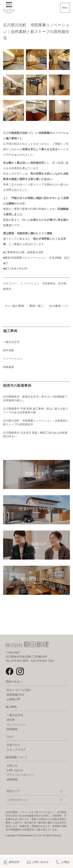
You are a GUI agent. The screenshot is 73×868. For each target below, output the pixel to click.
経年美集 (9, 350)
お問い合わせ (15, 770)
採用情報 (12, 779)
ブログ (10, 737)
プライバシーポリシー (20, 775)
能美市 (7, 289)
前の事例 (18, 306)
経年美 (11, 720)
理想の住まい (14, 682)
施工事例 (11, 707)
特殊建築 (9, 367)
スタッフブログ (16, 750)
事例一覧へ (36, 306)
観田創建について (17, 757)
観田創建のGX (15, 695)
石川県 (62, 283)
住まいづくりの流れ (19, 690)
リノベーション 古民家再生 (38, 283)
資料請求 (12, 862)
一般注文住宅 (11, 342)
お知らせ (12, 766)
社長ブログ (13, 745)
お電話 (63, 862)
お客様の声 (13, 699)
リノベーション (13, 359)
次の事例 (55, 306)
